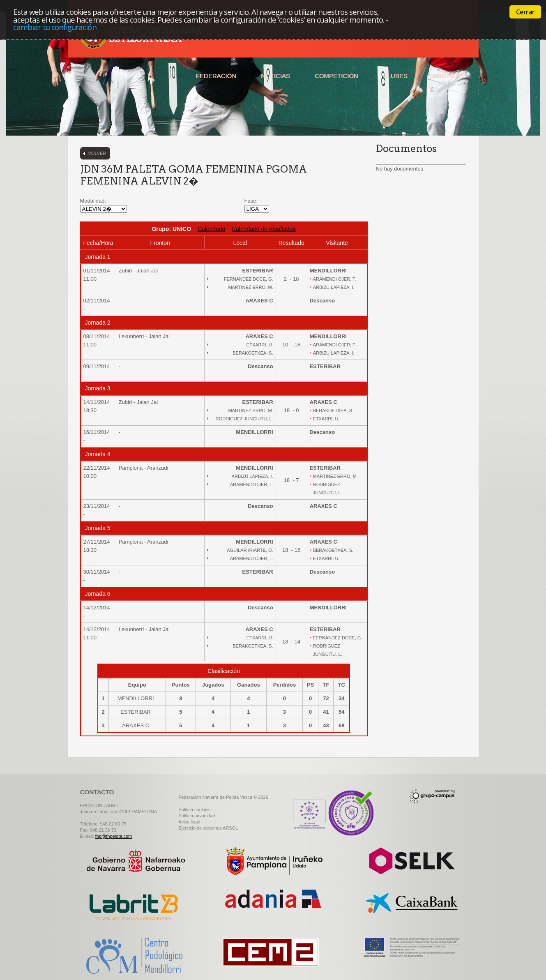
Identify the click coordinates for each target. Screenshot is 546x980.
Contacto (449, 76)
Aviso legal (190, 822)
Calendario (212, 229)
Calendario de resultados (264, 229)
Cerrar (525, 12)
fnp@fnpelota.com (114, 836)
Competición (336, 76)
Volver (97, 153)
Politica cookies (194, 809)
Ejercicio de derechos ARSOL (208, 828)
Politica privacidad (197, 816)
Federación (216, 76)
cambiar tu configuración (55, 27)
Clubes (395, 76)
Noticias (275, 76)
